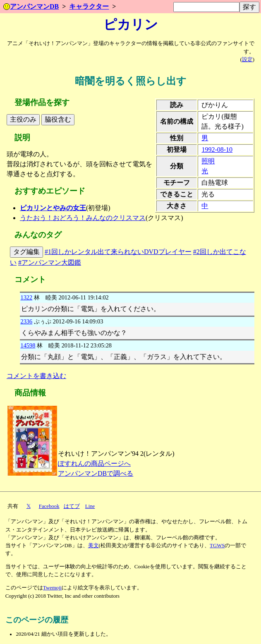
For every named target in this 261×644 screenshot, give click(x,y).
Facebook (49, 506)
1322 (26, 297)
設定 (247, 60)
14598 (28, 345)
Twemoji (52, 588)
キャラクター (89, 6)
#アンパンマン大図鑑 (50, 262)
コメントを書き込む (36, 376)
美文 (93, 546)
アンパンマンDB (31, 6)
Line (90, 506)
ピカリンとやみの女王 (53, 208)
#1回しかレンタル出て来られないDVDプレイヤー (118, 252)
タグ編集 (26, 252)
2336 (26, 321)
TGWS (217, 546)
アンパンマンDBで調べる (96, 473)
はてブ (72, 506)
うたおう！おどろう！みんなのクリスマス (83, 218)
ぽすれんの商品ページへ (94, 463)
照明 (208, 161)
